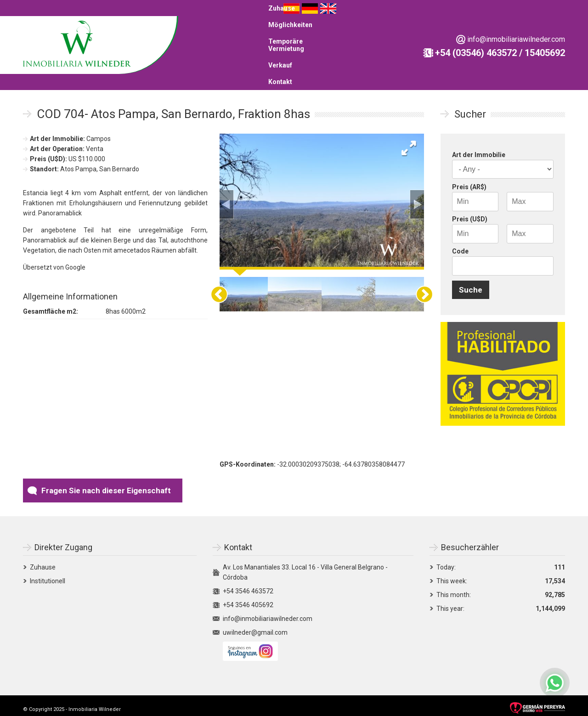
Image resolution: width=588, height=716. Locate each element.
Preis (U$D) (470, 214)
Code (460, 246)
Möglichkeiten (320, 29)
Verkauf (444, 29)
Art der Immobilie (479, 149)
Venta (95, 143)
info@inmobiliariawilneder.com (116, 65)
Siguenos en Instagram (250, 646)
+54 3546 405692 (248, 599)
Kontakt (477, 29)
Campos (99, 133)
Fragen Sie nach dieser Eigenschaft (106, 485)
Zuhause (276, 29)
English (557, 29)
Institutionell (48, 575)
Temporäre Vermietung (387, 29)
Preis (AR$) (469, 181)
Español (520, 29)
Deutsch (539, 29)
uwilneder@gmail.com (255, 627)
